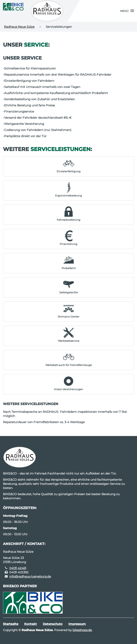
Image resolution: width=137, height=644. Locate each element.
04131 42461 (18, 568)
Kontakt (31, 624)
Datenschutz (53, 624)
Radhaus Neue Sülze (19, 27)
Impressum (77, 624)
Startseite (11, 624)
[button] (127, 11)
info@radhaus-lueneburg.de (30, 576)
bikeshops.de (82, 630)
